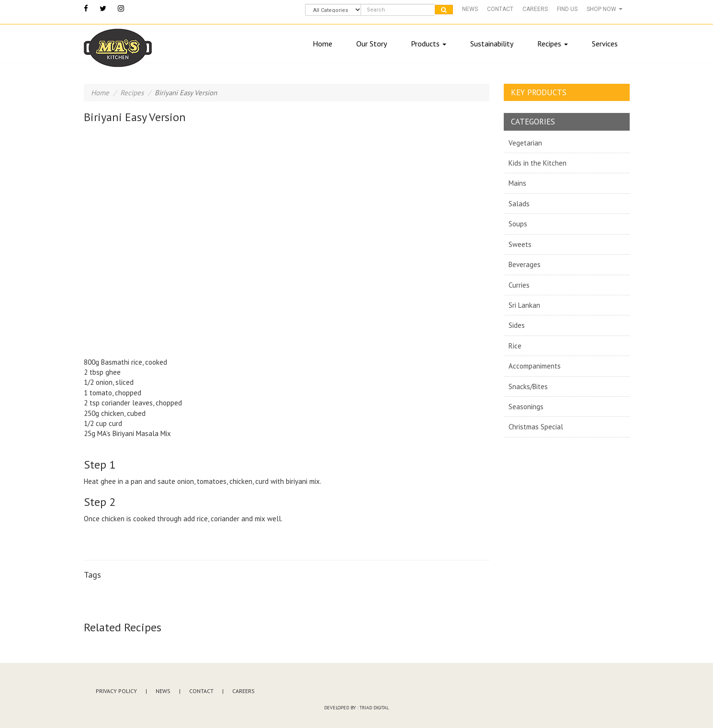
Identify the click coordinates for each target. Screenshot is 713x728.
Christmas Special (536, 427)
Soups (518, 224)
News (470, 9)
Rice (515, 346)
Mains (517, 183)
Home (323, 44)
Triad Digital (374, 708)
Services (605, 44)
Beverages (525, 264)
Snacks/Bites (528, 386)
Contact (500, 9)
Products (429, 44)
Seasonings (526, 407)
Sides (517, 325)
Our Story (372, 44)
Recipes (553, 44)
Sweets (520, 244)
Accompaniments (535, 366)
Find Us (567, 9)
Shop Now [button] (605, 9)
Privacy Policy (116, 691)
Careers (535, 9)
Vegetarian (525, 143)
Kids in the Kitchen (538, 163)
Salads (519, 204)
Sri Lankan (524, 305)
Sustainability (492, 44)
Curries (519, 285)
